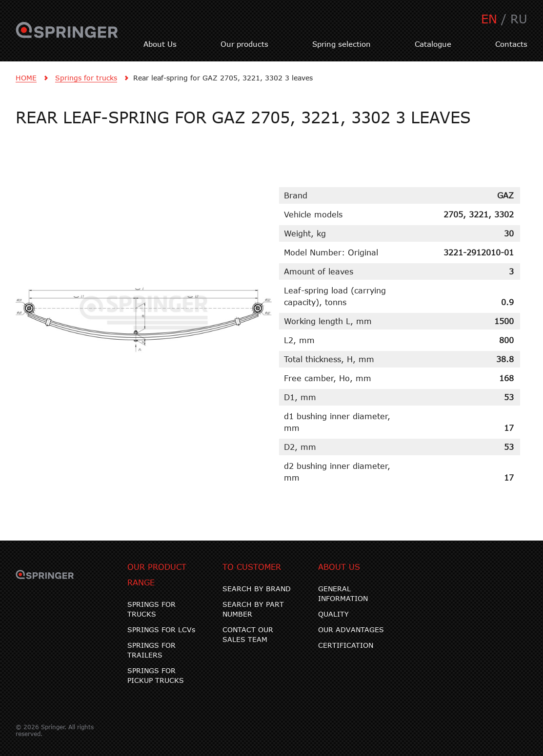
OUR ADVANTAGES (351, 630)
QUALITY (333, 614)
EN (489, 19)
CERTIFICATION (346, 645)
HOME (26, 78)
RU (519, 19)
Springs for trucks (86, 78)
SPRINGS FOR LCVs (161, 630)
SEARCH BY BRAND (257, 589)
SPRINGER (67, 36)
